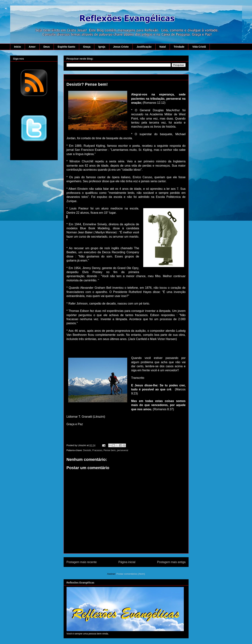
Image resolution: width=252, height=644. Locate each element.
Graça (87, 47)
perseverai (122, 450)
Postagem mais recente (82, 562)
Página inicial (127, 562)
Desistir (87, 450)
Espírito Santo (66, 47)
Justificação (144, 47)
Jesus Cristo (121, 47)
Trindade (179, 47)
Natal (163, 47)
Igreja (102, 47)
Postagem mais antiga (171, 562)
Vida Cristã (199, 47)
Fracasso (97, 450)
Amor (32, 47)
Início (18, 47)
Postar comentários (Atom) (131, 574)
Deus (47, 47)
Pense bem (110, 450)
